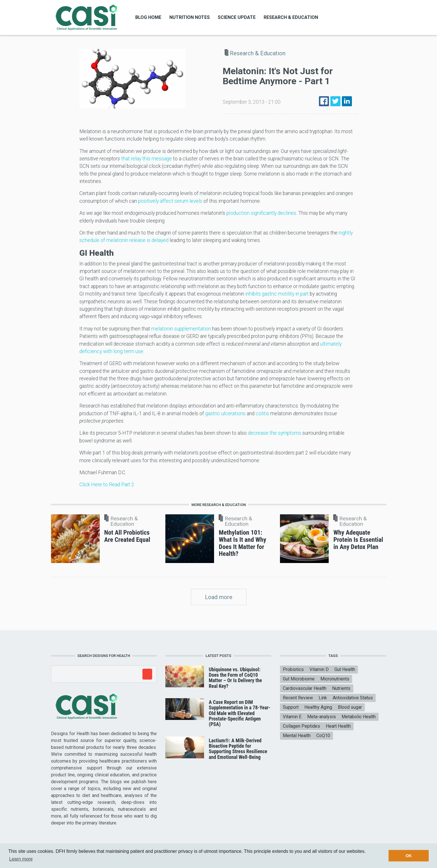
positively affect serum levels (170, 201)
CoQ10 (323, 736)
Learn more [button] (21, 859)
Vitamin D (319, 669)
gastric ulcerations (225, 414)
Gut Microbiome (299, 679)
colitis (262, 414)
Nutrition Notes (190, 17)
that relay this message (147, 159)
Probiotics (293, 669)
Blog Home (148, 17)
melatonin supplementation (181, 329)
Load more (219, 597)
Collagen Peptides (301, 726)
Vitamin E (292, 717)
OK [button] (409, 856)
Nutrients (341, 688)
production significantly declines (261, 213)
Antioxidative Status (353, 698)
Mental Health (297, 736)
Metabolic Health (359, 717)
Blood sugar (350, 707)
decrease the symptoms (275, 433)
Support (291, 707)
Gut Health (345, 669)
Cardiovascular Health (305, 688)
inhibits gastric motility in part (277, 294)
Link (323, 698)
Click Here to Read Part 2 (107, 485)
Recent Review (298, 698)
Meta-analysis (322, 717)
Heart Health (338, 726)
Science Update (237, 17)
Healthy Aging (318, 707)
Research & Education (291, 17)
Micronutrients (335, 679)
